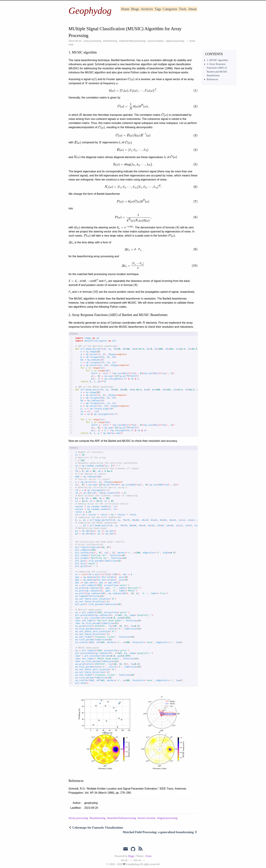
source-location (156, 41)
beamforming (110, 41)
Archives (147, 9)
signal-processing (175, 41)
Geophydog (90, 11)
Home (125, 9)
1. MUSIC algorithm (217, 60)
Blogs (135, 9)
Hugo (131, 856)
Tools (183, 9)
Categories (170, 9)
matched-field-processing (132, 41)
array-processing (92, 41)
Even (149, 856)
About (192, 9)
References (212, 79)
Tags (158, 9)
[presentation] (94, 79)
